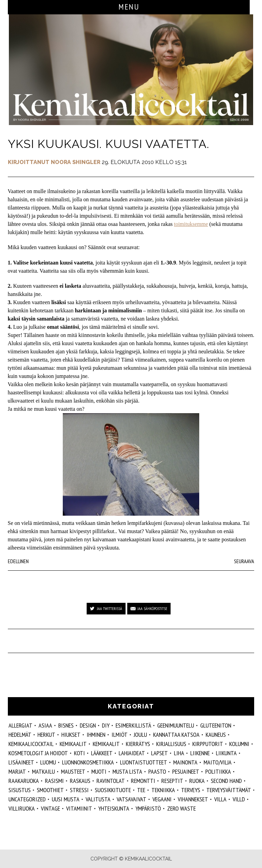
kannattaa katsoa (176, 735)
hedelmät (20, 735)
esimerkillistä (133, 725)
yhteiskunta (114, 808)
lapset (159, 753)
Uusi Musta (66, 799)
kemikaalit (106, 744)
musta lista (127, 771)
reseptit (172, 781)
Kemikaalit (73, 744)
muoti (99, 771)
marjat (17, 771)
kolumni (239, 744)
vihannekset (193, 799)
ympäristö (148, 808)
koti (79, 753)
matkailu (43, 771)
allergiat (20, 725)
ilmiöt (120, 735)
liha (179, 753)
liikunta (226, 753)
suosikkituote (113, 790)
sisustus (20, 790)
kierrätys (138, 744)
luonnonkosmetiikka (88, 762)
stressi (79, 790)
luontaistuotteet (144, 762)
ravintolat (111, 781)
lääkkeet (102, 753)
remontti (143, 781)
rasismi (54, 781)
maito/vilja (218, 762)
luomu (48, 762)
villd (239, 799)
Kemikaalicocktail (31, 744)
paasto (157, 771)
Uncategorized (27, 799)
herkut (46, 735)
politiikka (218, 771)
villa (220, 799)
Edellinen (18, 561)
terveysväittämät (229, 790)
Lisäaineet (21, 762)
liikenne (200, 753)
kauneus (216, 735)
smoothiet (50, 790)
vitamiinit (79, 808)
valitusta (98, 799)
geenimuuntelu (176, 725)
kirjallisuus (171, 744)
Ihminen (96, 735)
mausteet (73, 771)
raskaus (80, 781)
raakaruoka (24, 781)
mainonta (185, 762)
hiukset (71, 735)
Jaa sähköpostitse (152, 608)
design (88, 725)
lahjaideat (132, 753)
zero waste (181, 808)
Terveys (191, 790)
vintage (50, 808)
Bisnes (66, 725)
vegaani (162, 799)
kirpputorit (208, 744)
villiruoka (22, 808)
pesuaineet (186, 771)
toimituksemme (191, 224)
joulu (140, 735)
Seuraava (244, 561)
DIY (106, 725)
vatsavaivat (132, 799)
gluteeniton (216, 725)
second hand (226, 781)
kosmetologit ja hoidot (38, 753)
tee (141, 790)
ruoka (197, 781)
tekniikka (163, 790)
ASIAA (45, 725)
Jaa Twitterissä (110, 608)
